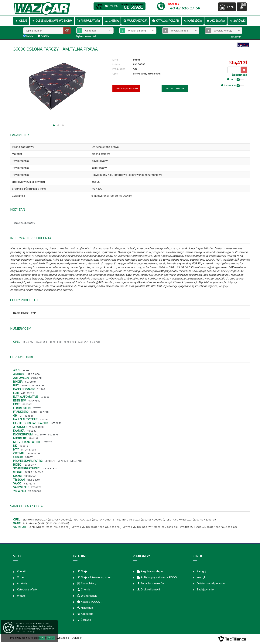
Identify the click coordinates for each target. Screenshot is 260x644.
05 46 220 (41, 342)
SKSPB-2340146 (34, 472)
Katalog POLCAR (165, 21)
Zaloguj (201, 571)
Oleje (21, 21)
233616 (24, 446)
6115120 (48, 442)
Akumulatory (89, 21)
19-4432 (33, 438)
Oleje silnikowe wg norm (52, 21)
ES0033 (45, 397)
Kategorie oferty (27, 589)
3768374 (36, 487)
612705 (41, 389)
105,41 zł (238, 63)
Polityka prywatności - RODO (157, 577)
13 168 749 (70, 342)
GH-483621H (27, 416)
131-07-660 (33, 374)
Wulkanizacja (135, 21)
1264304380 (36, 427)
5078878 (31, 382)
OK (67, 30)
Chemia (112, 21)
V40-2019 (29, 484)
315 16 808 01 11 (51, 469)
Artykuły (22, 583)
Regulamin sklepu (150, 571)
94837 (29, 457)
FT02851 (27, 404)
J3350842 (56, 423)
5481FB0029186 (40, 412)
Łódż (235, 79)
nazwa (45, 36)
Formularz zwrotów (151, 583)
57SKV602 (34, 401)
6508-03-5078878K (33, 386)
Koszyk (201, 577)
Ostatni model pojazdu (211, 583)
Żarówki (237, 21)
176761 (37, 408)
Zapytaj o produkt (175, 88)
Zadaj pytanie (205, 589)
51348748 (76, 461)
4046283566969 (24, 223)
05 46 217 (28, 342)
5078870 (41, 435)
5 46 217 (83, 342)
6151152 (44, 419)
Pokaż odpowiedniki (126, 89)
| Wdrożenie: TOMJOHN (69, 638)
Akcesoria (216, 21)
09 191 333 (56, 342)
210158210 (37, 378)
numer (30, 36)
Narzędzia (193, 21)
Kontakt (22, 571)
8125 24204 (34, 480)
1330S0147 (30, 465)
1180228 (32, 431)
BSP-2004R (34, 453)
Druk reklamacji (148, 589)
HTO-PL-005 (29, 450)
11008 (26, 370)
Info (51, 638)
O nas (21, 577)
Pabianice (232, 85)
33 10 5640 (30, 476)
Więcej (21, 596)
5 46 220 (95, 342)
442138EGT (28, 393)
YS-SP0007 (35, 491)
